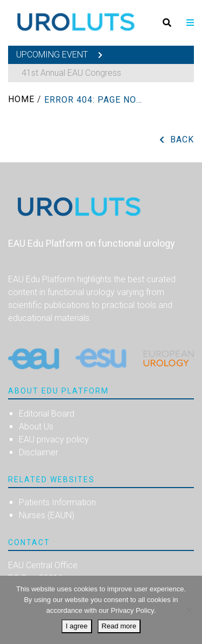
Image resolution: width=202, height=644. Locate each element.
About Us (36, 427)
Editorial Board (47, 414)
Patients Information (57, 502)
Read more (119, 626)
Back (182, 139)
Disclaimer (39, 452)
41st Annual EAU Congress (71, 73)
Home (21, 99)
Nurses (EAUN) (47, 515)
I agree (76, 626)
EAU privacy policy (54, 439)
